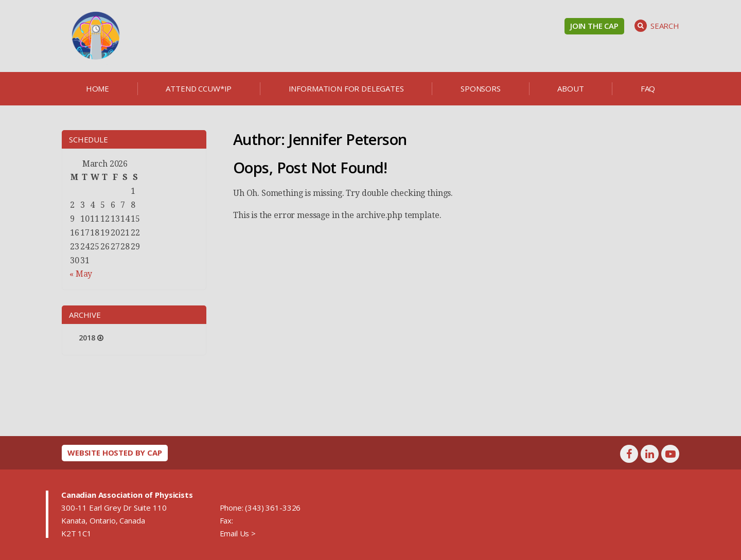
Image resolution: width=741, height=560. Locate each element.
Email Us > (238, 533)
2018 (87, 338)
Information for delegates (346, 88)
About (570, 88)
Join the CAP (594, 26)
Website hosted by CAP (115, 453)
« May (81, 274)
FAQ (648, 88)
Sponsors (481, 88)
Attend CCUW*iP (199, 88)
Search (657, 26)
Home (98, 88)
